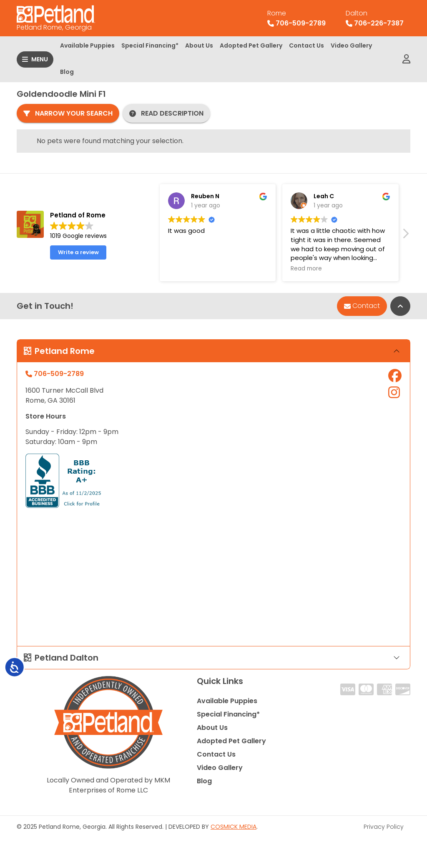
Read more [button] (306, 269)
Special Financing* (150, 45)
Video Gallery (351, 45)
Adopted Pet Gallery (251, 45)
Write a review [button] (78, 252)
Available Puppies (87, 45)
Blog (67, 72)
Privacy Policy (384, 827)
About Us (199, 45)
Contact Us (306, 45)
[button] (405, 236)
